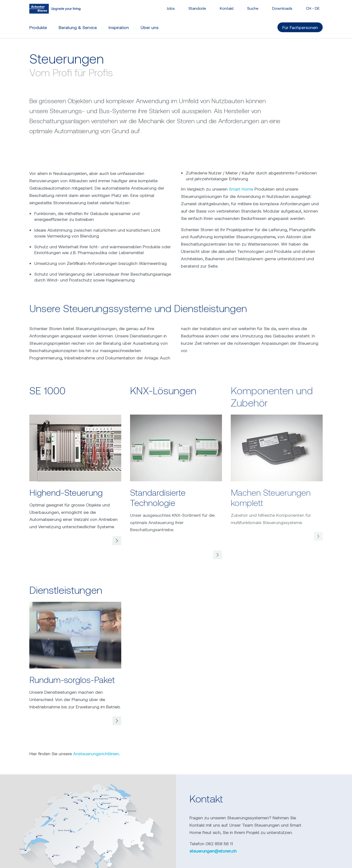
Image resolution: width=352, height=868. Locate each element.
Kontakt (227, 6)
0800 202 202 (149, 801)
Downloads (282, 6)
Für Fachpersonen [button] (300, 25)
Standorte (197, 6)
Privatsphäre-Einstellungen (204, 861)
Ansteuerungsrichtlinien (96, 638)
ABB (262, 861)
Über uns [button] (149, 25)
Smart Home (241, 246)
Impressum (122, 861)
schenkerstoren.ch (209, 789)
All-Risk (283, 861)
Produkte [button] (38, 25)
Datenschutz (155, 861)
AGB (245, 861)
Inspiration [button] (119, 25)
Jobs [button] (171, 6)
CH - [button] (313, 6)
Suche (253, 6)
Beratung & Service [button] (78, 25)
